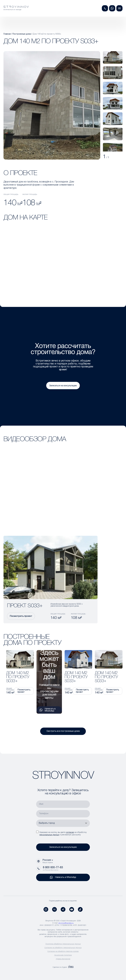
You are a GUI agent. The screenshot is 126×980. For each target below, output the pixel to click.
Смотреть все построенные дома (63, 731)
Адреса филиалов (63, 959)
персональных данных (49, 835)
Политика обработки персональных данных (63, 944)
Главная (7, 34)
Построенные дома (22, 34)
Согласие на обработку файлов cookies (63, 951)
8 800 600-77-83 (53, 868)
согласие (70, 832)
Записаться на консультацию (63, 386)
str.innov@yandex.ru (66, 923)
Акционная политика (63, 955)
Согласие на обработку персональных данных (63, 948)
